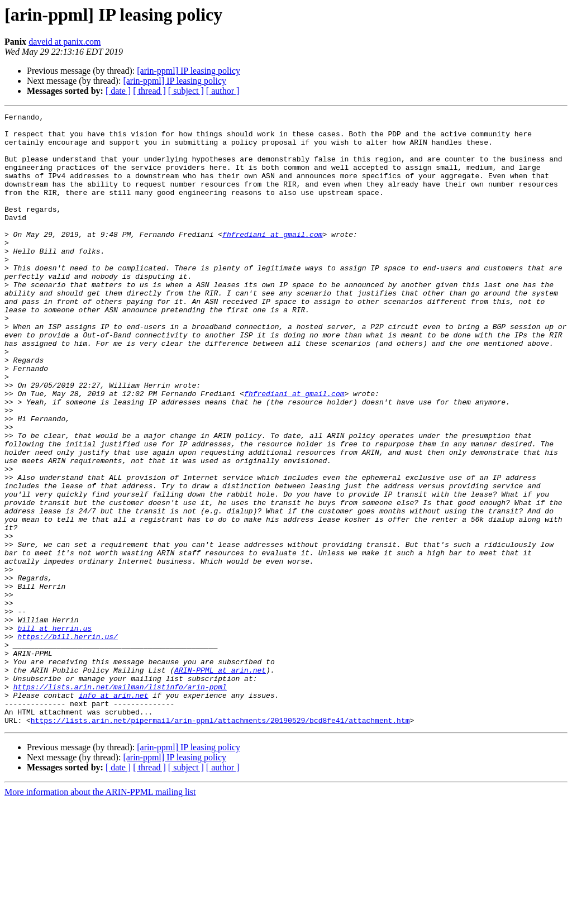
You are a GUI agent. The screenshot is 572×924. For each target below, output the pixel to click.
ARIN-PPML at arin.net (220, 782)
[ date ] (118, 91)
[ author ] (223, 91)
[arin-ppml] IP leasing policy (189, 71)
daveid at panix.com (65, 42)
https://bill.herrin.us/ (67, 742)
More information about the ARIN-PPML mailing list (100, 914)
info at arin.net (114, 812)
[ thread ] (149, 91)
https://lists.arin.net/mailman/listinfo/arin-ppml (120, 802)
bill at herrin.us (54, 732)
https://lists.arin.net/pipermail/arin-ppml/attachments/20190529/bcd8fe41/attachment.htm (220, 842)
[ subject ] (186, 91)
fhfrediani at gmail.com (272, 259)
